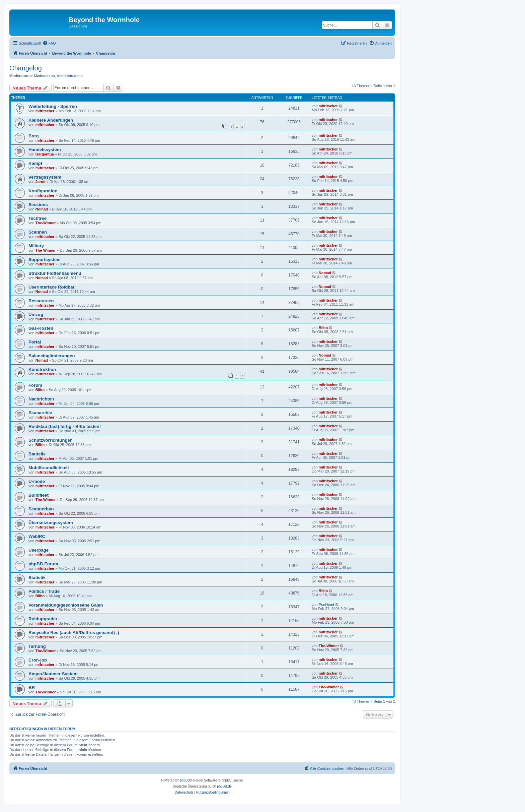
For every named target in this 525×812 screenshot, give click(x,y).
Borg (34, 136)
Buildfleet (39, 495)
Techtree (37, 218)
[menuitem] (49, 43)
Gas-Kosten (41, 328)
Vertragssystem (45, 177)
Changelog (26, 68)
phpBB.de (224, 786)
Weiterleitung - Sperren (53, 106)
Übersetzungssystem (51, 523)
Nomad (42, 209)
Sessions (38, 205)
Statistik (37, 578)
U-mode (37, 481)
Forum (35, 385)
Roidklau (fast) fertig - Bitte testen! (65, 426)
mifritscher (45, 111)
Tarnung (37, 646)
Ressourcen (41, 301)
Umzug (36, 315)
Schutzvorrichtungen (51, 440)
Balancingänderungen (52, 356)
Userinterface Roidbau (52, 287)
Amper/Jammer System (53, 674)
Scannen (38, 232)
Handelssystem (45, 150)
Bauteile (37, 454)
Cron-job (38, 660)
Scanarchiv (40, 413)
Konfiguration (43, 191)
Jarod (41, 182)
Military (36, 246)
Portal (35, 342)
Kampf (35, 163)
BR (32, 688)
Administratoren (70, 76)
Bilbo (323, 328)
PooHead (326, 605)
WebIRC (37, 536)
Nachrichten (41, 399)
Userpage (39, 550)
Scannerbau (41, 509)
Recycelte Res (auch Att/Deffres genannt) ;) (74, 633)
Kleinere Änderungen (51, 120)
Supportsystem (45, 260)
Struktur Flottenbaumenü (55, 273)
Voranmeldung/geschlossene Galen (66, 605)
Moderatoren (44, 76)
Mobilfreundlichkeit (49, 468)
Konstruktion (42, 369)
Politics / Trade (44, 591)
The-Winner (46, 223)
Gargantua (45, 154)
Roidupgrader (43, 619)
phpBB (185, 780)
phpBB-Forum (43, 564)
